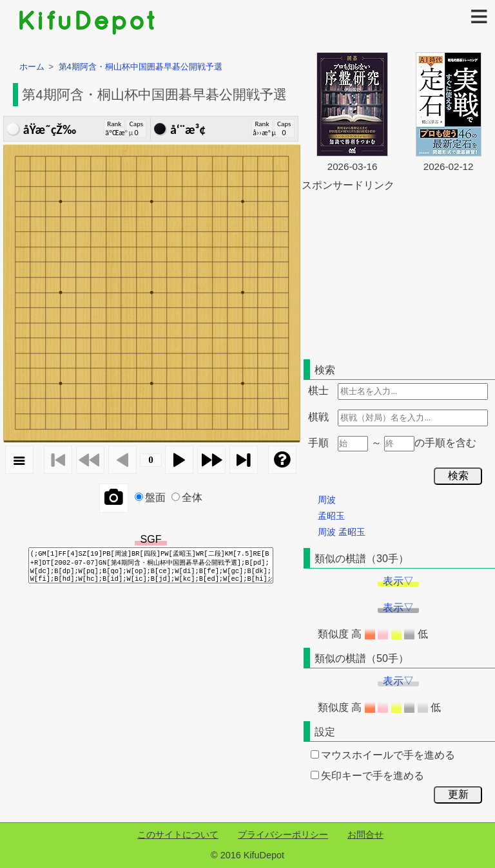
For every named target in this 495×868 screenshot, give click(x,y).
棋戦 (318, 417)
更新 (458, 794)
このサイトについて (178, 835)
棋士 (318, 391)
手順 (318, 443)
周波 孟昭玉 (342, 532)
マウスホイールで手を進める (383, 755)
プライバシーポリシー (283, 835)
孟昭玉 (331, 516)
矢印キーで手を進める (367, 776)
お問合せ (365, 835)
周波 (327, 500)
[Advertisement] (398, 273)
